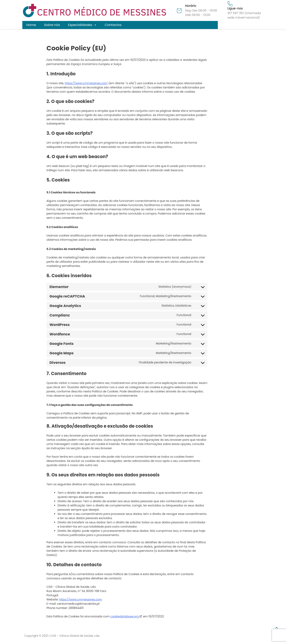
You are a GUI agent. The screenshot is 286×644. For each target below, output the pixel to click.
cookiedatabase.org (125, 616)
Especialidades (82, 25)
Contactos (113, 25)
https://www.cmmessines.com (86, 83)
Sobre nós (52, 25)
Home (31, 25)
